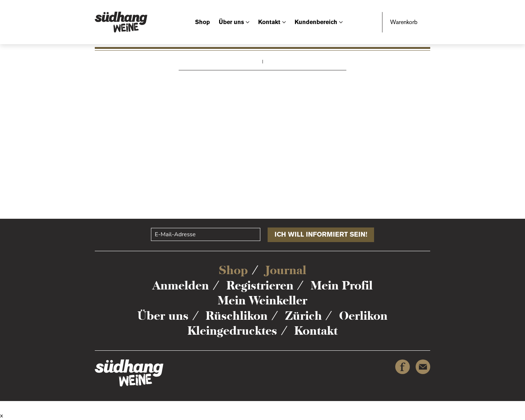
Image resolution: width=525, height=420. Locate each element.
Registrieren (260, 285)
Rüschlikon (237, 316)
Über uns (231, 22)
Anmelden (181, 285)
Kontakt (269, 22)
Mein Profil (342, 285)
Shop (203, 22)
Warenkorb (404, 22)
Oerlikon (363, 316)
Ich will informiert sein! (321, 234)
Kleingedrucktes (232, 331)
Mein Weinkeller (262, 300)
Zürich (304, 316)
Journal (286, 270)
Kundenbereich (316, 22)
